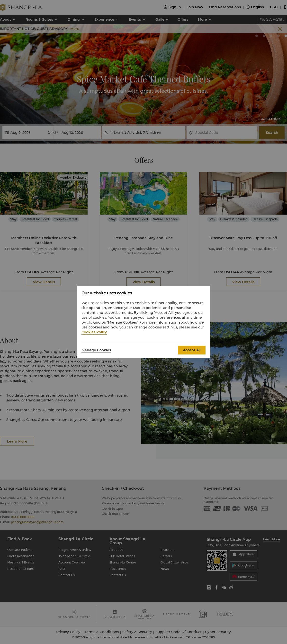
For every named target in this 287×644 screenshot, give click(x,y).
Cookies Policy (94, 332)
